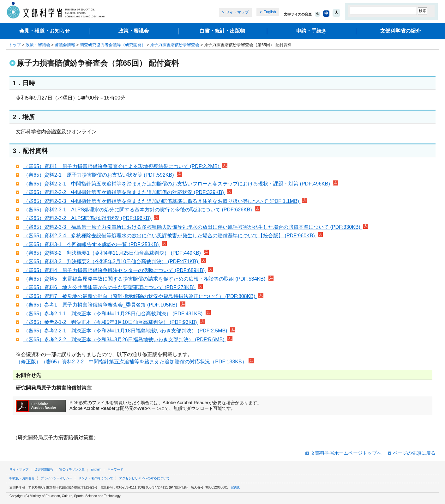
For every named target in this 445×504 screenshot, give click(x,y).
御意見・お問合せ (22, 478)
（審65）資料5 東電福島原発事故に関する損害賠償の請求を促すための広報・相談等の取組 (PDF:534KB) (148, 279)
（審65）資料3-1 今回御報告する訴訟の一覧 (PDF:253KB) (95, 244)
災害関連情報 (44, 469)
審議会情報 (65, 45)
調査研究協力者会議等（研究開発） (113, 45)
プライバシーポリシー (57, 478)
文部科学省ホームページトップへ (346, 453)
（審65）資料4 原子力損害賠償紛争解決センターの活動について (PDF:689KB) (118, 270)
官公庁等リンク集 (72, 469)
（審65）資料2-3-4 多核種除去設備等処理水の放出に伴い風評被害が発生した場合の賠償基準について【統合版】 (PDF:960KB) (173, 236)
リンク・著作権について (96, 478)
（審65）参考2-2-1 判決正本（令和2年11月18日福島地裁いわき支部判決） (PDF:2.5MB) (129, 331)
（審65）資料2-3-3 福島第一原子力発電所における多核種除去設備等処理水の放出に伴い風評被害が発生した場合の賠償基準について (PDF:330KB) (196, 227)
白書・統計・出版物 (222, 31)
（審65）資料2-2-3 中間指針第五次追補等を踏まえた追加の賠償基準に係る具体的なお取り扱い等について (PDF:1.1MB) (165, 201)
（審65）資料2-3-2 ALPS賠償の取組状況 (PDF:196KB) (91, 218)
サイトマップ (237, 12)
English (270, 12)
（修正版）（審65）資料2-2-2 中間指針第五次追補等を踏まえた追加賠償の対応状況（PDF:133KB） (135, 362)
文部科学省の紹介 (400, 31)
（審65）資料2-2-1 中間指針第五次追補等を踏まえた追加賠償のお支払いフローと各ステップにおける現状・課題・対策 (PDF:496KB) (181, 184)
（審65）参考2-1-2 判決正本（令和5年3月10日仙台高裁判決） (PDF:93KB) (114, 322)
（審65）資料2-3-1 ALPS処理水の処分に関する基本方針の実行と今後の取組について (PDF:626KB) (142, 210)
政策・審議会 (134, 31)
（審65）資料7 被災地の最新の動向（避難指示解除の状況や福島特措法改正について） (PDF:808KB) (143, 296)
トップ (15, 45)
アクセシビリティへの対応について (144, 478)
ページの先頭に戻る (414, 453)
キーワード (115, 469)
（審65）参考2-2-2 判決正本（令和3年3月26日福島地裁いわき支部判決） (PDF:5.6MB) (128, 340)
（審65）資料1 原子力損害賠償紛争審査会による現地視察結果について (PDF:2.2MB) (125, 166)
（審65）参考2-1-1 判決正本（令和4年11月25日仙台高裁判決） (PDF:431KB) (117, 314)
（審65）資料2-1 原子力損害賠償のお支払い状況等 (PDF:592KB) (103, 175)
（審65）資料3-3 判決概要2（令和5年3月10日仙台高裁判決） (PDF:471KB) (115, 261)
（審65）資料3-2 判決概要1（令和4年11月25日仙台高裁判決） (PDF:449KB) (116, 253)
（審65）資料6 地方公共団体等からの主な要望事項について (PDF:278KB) (113, 287)
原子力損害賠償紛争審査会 (175, 45)
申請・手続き (311, 31)
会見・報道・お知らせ (45, 31)
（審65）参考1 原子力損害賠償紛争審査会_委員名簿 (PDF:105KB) (104, 305)
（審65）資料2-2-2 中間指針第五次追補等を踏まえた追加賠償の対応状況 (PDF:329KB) (128, 192)
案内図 (236, 487)
